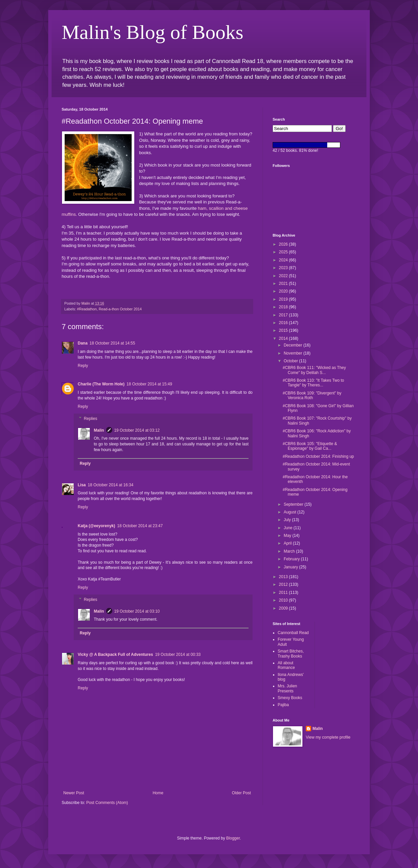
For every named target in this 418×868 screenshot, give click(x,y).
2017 (284, 315)
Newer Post (74, 793)
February (292, 559)
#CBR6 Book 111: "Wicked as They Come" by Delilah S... (314, 370)
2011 (284, 593)
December (294, 345)
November (294, 353)
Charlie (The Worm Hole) (101, 384)
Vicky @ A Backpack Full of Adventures (115, 655)
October (291, 361)
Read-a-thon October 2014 (120, 309)
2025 (284, 252)
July (288, 520)
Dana (83, 343)
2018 (284, 307)
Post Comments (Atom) (107, 803)
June (289, 528)
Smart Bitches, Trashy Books (291, 654)
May (288, 536)
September (294, 504)
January (291, 567)
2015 (284, 330)
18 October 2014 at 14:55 (112, 343)
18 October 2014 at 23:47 (140, 526)
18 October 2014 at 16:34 (111, 485)
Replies (90, 419)
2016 (284, 323)
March (290, 551)
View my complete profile (328, 737)
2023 (284, 268)
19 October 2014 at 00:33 (178, 655)
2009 (284, 608)
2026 (284, 244)
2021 (284, 284)
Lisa (82, 485)
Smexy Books (290, 698)
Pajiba (283, 705)
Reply (83, 366)
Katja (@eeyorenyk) (96, 526)
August (291, 512)
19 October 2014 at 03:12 (137, 430)
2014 (284, 338)
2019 (284, 299)
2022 (284, 276)
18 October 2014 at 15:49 (149, 384)
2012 (284, 584)
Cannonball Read (293, 633)
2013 (284, 577)
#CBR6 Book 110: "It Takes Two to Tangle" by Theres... (313, 383)
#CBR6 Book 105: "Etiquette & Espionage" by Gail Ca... (310, 446)
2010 (284, 600)
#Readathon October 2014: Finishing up (318, 456)
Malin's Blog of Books (153, 32)
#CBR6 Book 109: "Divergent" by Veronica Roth (312, 395)
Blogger (233, 838)
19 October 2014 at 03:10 (137, 611)
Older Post (241, 793)
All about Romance (286, 665)
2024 (284, 260)
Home (158, 793)
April (288, 543)
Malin (99, 430)
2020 (284, 291)
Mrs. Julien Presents (287, 688)
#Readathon (87, 309)
